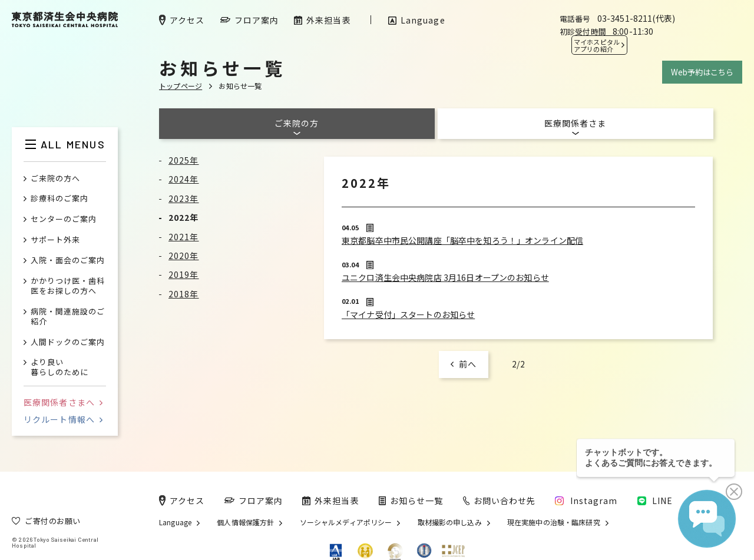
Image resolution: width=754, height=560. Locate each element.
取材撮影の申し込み (450, 522)
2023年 (184, 198)
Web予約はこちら (702, 72)
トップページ (181, 86)
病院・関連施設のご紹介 (68, 317)
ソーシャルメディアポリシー (346, 522)
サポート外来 (55, 240)
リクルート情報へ (63, 419)
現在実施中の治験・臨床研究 (554, 522)
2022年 (184, 217)
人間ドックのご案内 (68, 342)
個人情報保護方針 (245, 522)
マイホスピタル (597, 45)
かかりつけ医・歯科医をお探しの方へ (68, 286)
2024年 (184, 179)
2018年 (184, 294)
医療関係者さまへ (63, 402)
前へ (468, 364)
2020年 (184, 256)
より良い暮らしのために (59, 367)
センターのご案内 (64, 219)
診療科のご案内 (59, 199)
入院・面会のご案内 (68, 261)
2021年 (184, 237)
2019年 (184, 274)
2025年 (184, 160)
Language (175, 522)
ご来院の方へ (55, 179)
